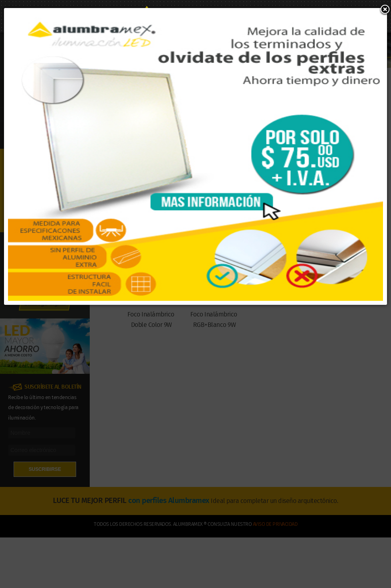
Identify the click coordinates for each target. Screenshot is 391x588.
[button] (385, 10)
